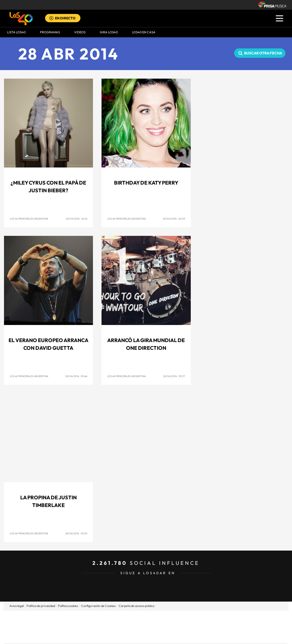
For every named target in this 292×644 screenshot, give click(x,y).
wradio (136, 627)
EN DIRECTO (65, 18)
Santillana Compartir (165, 619)
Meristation (234, 636)
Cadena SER (190, 619)
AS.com (208, 619)
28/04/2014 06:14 (77, 219)
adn (227, 619)
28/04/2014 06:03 (174, 219)
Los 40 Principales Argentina (29, 219)
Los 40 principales (108, 619)
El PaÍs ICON (158, 636)
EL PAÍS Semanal (201, 627)
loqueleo (207, 636)
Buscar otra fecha (263, 53)
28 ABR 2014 (69, 54)
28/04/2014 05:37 (174, 376)
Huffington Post (88, 627)
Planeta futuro (222, 627)
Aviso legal (17, 606)
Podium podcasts (133, 636)
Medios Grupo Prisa (30, 637)
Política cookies (68, 606)
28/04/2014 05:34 (76, 533)
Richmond (77, 636)
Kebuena (242, 627)
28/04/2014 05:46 (76, 376)
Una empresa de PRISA (30, 623)
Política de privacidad (41, 606)
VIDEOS (80, 32)
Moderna (105, 636)
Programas (50, 32)
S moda (182, 636)
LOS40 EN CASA (144, 32)
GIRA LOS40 (109, 32)
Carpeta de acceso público (136, 606)
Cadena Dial (180, 627)
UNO (120, 627)
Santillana (135, 619)
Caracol (248, 619)
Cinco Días (158, 627)
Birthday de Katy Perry (146, 183)
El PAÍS (81, 619)
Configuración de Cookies (98, 606)
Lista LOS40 (16, 32)
